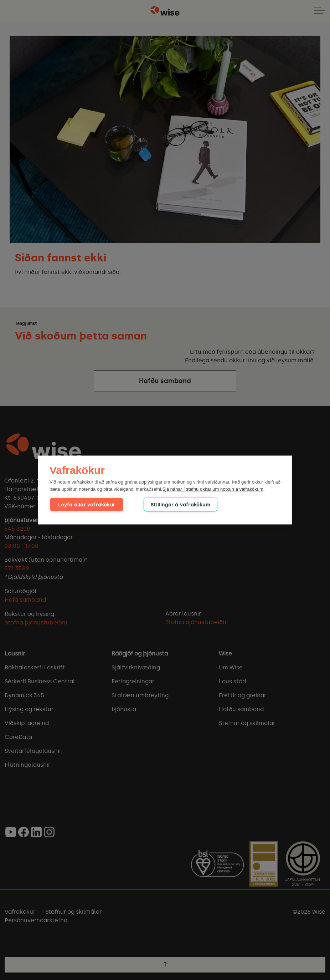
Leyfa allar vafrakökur (84, 505)
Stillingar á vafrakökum (174, 505)
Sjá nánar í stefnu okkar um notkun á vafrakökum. (213, 489)
